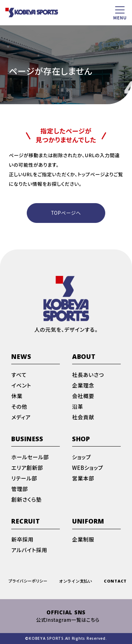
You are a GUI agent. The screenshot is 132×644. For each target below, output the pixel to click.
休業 (17, 396)
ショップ (82, 457)
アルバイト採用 (29, 550)
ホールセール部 (30, 457)
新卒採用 (22, 540)
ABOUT (84, 357)
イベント (21, 386)
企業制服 (83, 540)
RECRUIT (26, 522)
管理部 (20, 489)
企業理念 (83, 386)
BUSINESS (27, 439)
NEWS (21, 357)
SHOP (81, 439)
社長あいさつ (88, 375)
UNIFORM (88, 522)
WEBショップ (88, 468)
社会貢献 (83, 418)
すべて (19, 375)
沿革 (78, 407)
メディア (21, 418)
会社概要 (83, 396)
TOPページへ (66, 213)
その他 (19, 407)
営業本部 (83, 479)
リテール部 (24, 479)
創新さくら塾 (26, 500)
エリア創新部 (27, 468)
